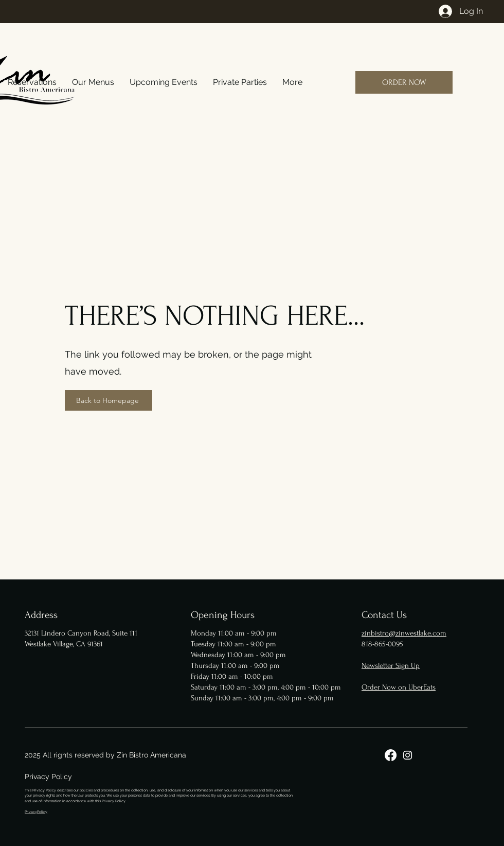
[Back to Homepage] (109, 400)
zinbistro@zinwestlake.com (404, 633)
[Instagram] (408, 755)
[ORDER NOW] (404, 82)
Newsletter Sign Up (391, 666)
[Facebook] (391, 755)
